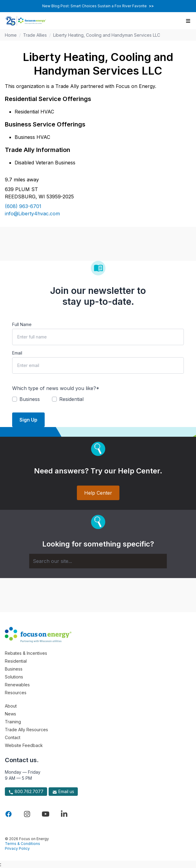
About (11, 706)
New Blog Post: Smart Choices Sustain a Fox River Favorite (98, 6)
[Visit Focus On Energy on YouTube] (46, 814)
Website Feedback (24, 745)
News (10, 714)
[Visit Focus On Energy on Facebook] (9, 814)
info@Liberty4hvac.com (32, 214)
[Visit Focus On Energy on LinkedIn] (64, 814)
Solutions (14, 677)
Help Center (98, 493)
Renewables (17, 685)
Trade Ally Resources (26, 730)
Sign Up (28, 420)
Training (13, 722)
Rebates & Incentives (26, 653)
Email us (63, 792)
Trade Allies (35, 35)
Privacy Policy (17, 848)
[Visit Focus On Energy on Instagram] (27, 814)
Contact (13, 737)
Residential (16, 661)
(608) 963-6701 (23, 206)
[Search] (98, 561)
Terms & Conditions (22, 844)
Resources (16, 693)
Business (14, 669)
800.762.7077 (26, 792)
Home (11, 35)
